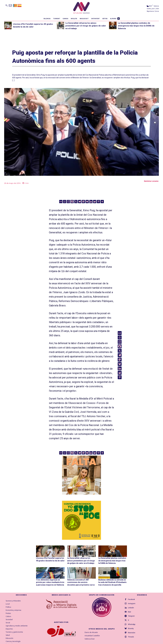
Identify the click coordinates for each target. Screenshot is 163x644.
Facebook (131, 599)
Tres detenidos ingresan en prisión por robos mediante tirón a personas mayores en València (50, 582)
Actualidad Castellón (92, 635)
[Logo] (81, 8)
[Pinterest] (98, 202)
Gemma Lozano (151, 181)
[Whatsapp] (65, 202)
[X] (76, 202)
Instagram (132, 604)
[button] (6, 5)
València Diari (90, 639)
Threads (131, 637)
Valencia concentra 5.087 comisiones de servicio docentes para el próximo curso (81, 582)
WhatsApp (132, 624)
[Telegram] (80, 202)
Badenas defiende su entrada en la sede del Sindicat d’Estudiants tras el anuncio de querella (112, 582)
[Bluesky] (87, 202)
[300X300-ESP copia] (81, 520)
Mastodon (132, 633)
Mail (129, 612)
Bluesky (131, 629)
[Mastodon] (83, 202)
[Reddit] (95, 202)
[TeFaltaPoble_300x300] (81, 475)
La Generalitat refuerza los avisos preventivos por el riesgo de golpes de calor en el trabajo (86, 26)
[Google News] (61, 202)
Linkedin (131, 608)
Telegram (131, 616)
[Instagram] (68, 202)
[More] (102, 202)
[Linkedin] (91, 202)
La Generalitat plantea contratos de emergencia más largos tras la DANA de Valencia (136, 26)
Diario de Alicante (91, 632)
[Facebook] (72, 202)
